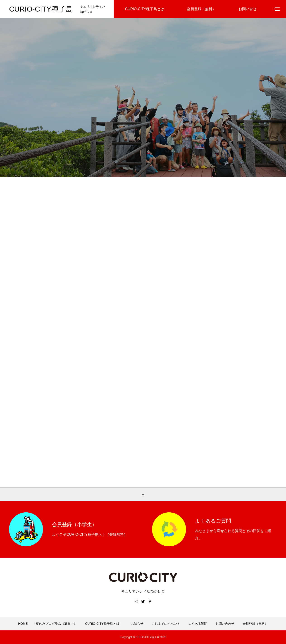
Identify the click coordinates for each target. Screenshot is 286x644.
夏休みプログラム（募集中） (56, 624)
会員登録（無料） (255, 624)
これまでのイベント (166, 624)
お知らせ (137, 624)
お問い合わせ (225, 624)
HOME (23, 624)
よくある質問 (198, 624)
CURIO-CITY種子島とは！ (104, 624)
